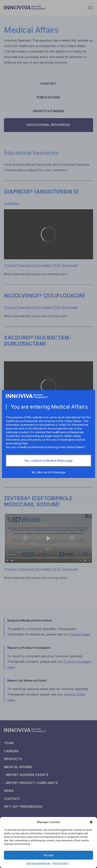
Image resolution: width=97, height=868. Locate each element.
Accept (49, 855)
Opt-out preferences (38, 863)
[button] (91, 822)
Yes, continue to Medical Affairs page (48, 461)
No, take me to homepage (49, 472)
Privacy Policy (61, 863)
